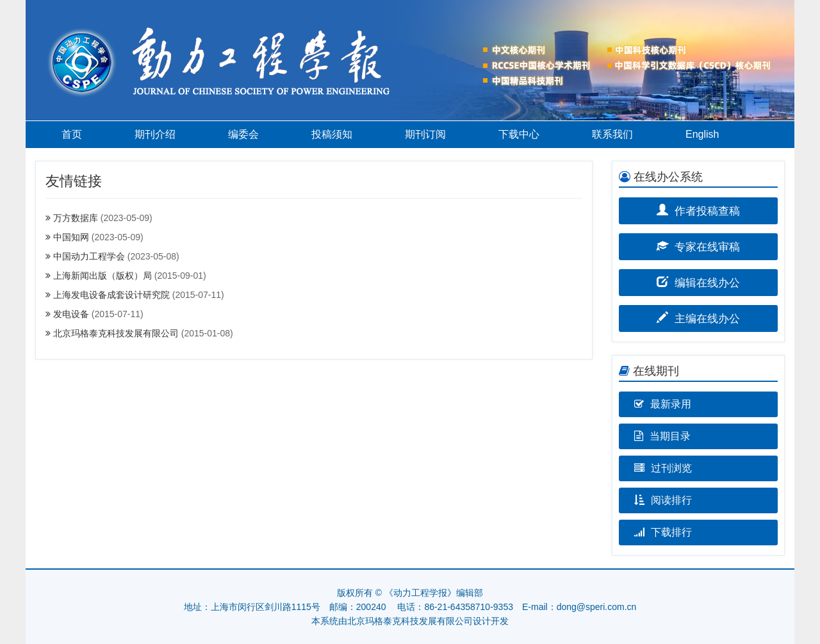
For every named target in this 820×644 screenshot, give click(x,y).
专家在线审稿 (699, 246)
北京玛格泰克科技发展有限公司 (116, 333)
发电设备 (71, 314)
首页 (72, 134)
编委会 (243, 134)
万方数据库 (76, 218)
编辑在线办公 (699, 282)
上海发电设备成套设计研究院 (111, 295)
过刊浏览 (663, 468)
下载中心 (519, 134)
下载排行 (663, 532)
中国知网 (71, 237)
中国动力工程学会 (89, 256)
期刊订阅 (425, 134)
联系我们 (612, 134)
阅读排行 (663, 500)
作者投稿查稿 (699, 210)
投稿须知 (332, 134)
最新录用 (663, 404)
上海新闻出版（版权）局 (102, 276)
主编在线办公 (699, 318)
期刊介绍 (155, 134)
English (702, 134)
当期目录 (662, 436)
